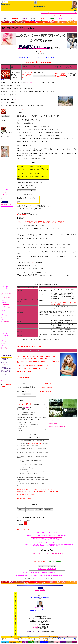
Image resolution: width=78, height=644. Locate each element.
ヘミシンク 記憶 (7, 308)
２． (54, 562)
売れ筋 (5, 192)
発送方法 (3, 381)
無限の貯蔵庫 (6, 304)
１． (39, 562)
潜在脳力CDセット (7, 297)
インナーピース (35, 626)
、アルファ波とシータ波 (59, 13)
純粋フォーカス (7, 312)
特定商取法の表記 (5, 365)
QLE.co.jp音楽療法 (6, 203)
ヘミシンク (35, 623)
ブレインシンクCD (30, 83)
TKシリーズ (35, 627)
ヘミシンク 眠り (7, 321)
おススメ (5, 195)
